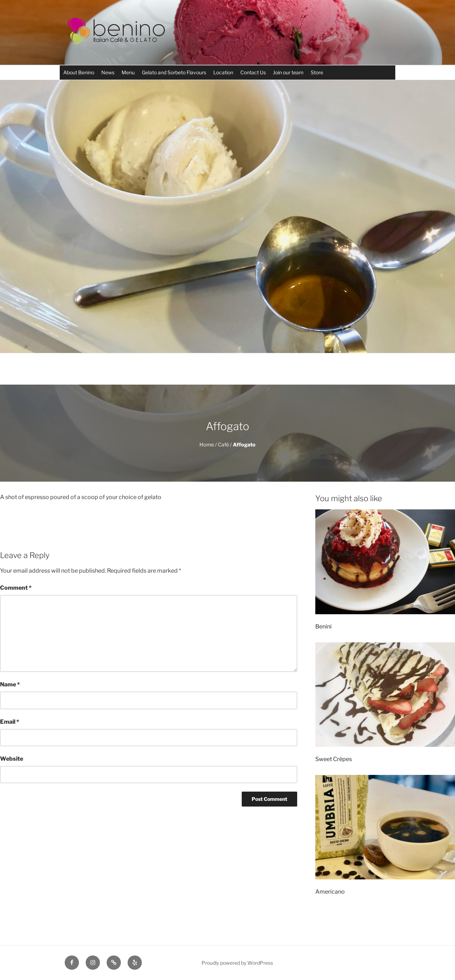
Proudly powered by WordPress (237, 963)
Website (12, 759)
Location (223, 72)
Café (223, 445)
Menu (128, 72)
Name (10, 684)
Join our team (288, 72)
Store (317, 72)
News (108, 72)
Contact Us (253, 72)
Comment (16, 588)
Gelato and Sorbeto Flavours (174, 72)
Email (10, 722)
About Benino (79, 72)
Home (207, 445)
